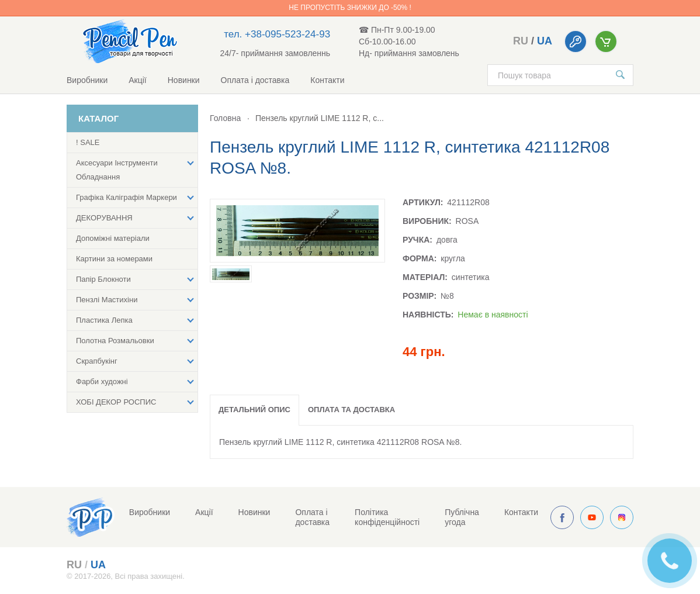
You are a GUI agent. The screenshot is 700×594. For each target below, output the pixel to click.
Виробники (87, 80)
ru (521, 41)
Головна (225, 118)
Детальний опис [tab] (254, 410)
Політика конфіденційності (387, 517)
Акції (137, 80)
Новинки (184, 80)
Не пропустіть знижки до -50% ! (350, 8)
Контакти (327, 80)
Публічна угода (462, 517)
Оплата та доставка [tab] (351, 410)
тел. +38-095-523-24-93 (277, 34)
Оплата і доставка (255, 80)
